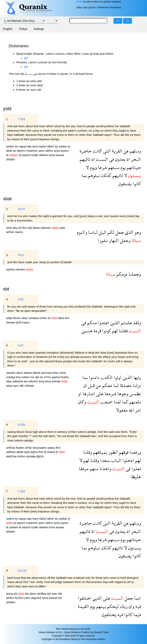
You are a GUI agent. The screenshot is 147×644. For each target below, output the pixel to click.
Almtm (17, 318)
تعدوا (136, 469)
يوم (122, 167)
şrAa (57, 151)
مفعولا (122, 410)
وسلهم (135, 151)
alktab (37, 373)
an (42, 377)
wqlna (52, 448)
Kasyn (26, 322)
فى (111, 159)
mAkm (26, 377)
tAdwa (51, 452)
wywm (65, 151)
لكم (110, 232)
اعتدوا (103, 323)
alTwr (29, 448)
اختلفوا (85, 598)
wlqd (9, 318)
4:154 (21, 425)
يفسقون (125, 184)
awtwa (28, 373)
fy (69, 146)
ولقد (136, 323)
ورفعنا (135, 452)
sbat (7, 199)
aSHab (56, 381)
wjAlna (11, 269)
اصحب (106, 402)
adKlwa (11, 452)
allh (22, 386)
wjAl (62, 228)
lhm (67, 318)
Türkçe (23, 29)
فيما (137, 614)
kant (36, 146)
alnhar (11, 232)
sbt (26, 58)
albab (20, 452)
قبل (91, 385)
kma (42, 381)
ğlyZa (40, 456)
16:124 (22, 570)
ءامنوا (94, 377)
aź (57, 146)
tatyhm (22, 151)
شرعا (102, 167)
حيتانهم (133, 167)
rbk (60, 594)
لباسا (92, 232)
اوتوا (117, 377)
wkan (10, 386)
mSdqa (11, 377)
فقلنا (123, 331)
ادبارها (88, 394)
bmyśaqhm (40, 448)
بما (84, 175)
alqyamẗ (37, 598)
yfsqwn (11, 159)
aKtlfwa (42, 594)
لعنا (117, 402)
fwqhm (20, 448)
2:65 (21, 299)
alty (30, 146)
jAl (21, 228)
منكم (91, 323)
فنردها (110, 394)
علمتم (126, 323)
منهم (94, 469)
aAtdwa (34, 318)
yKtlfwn (11, 602)
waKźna (12, 456)
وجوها (122, 394)
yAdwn (63, 146)
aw (26, 381)
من (98, 385)
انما (137, 598)
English (8, 29)
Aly (27, 594)
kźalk (35, 155)
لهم (114, 331)
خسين (87, 331)
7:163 (21, 119)
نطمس (135, 394)
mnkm (44, 318)
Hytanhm (32, 151)
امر (137, 410)
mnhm (22, 456)
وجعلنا (134, 274)
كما (124, 402)
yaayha (11, 373)
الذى (129, 232)
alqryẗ (23, 146)
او (80, 394)
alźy (16, 228)
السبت (101, 159)
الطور (113, 452)
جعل (119, 232)
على (99, 394)
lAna (48, 381)
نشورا (103, 240)
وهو (137, 232)
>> (127, 21)
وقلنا (88, 452)
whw (9, 228)
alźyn (25, 318)
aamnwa (47, 373)
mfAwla (29, 386)
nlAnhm (34, 381)
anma (10, 594)
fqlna (62, 318)
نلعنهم (134, 402)
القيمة (83, 606)
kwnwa (11, 322)
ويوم (93, 167)
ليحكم (112, 606)
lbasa (37, 228)
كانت (97, 151)
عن (125, 151)
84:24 (79, 2)
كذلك (106, 175)
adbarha (18, 381)
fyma (46, 598)
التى (106, 151)
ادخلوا (128, 460)
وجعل (125, 240)
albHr (51, 146)
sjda (27, 452)
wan (55, 594)
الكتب (106, 377)
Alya (9, 381)
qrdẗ (19, 322)
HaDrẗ (43, 146)
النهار (113, 240)
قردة (97, 331)
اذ (128, 159)
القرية (117, 151)
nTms (48, 377)
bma (53, 155)
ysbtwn (14, 527)
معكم (107, 385)
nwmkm (21, 269)
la (8, 155)
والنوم (82, 232)
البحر (135, 159)
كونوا (106, 331)
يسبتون (134, 548)
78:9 (21, 255)
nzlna (63, 373)
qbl (38, 377)
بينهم (100, 606)
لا (87, 167)
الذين (115, 323)
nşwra (19, 232)
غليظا (136, 477)
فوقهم (123, 452)
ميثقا (84, 469)
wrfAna (11, 448)
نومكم (121, 274)
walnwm (46, 228)
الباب (116, 460)
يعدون (120, 159)
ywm (42, 151)
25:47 (21, 209)
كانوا (136, 184)
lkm (25, 228)
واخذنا (105, 469)
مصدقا (125, 385)
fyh (50, 594)
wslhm (11, 146)
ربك (123, 606)
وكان (82, 402)
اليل (102, 232)
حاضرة (86, 151)
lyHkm (11, 598)
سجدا (105, 460)
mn (33, 377)
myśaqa (31, 456)
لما (115, 385)
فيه (138, 606)
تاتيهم (85, 159)
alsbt (10, 151)
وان (131, 606)
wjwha (56, 377)
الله (131, 410)
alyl (30, 228)
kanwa (60, 155)
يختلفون (109, 614)
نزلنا (136, 385)
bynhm (20, 598)
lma (19, 377)
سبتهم (113, 167)
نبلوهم (93, 175)
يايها (136, 377)
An (17, 146)
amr (16, 386)
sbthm (49, 151)
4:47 (21, 345)
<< (118, 21)
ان (85, 385)
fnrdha (65, 377)
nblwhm (44, 155)
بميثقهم (100, 452)
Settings (39, 29)
